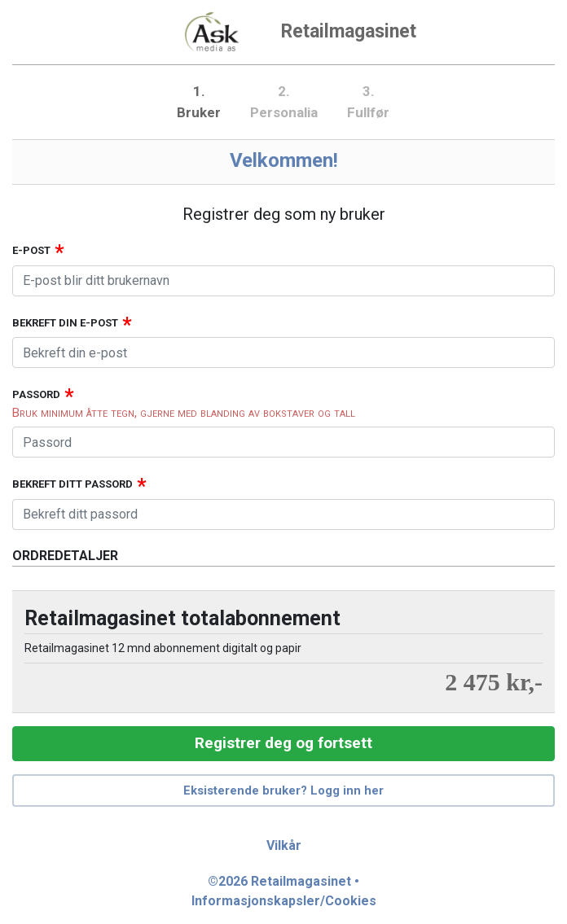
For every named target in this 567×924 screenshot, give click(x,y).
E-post (31, 250)
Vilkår (284, 845)
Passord (36, 394)
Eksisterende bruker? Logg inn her (283, 790)
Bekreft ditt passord (73, 484)
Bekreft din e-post (65, 323)
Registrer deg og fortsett (283, 743)
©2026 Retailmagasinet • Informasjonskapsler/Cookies (284, 891)
